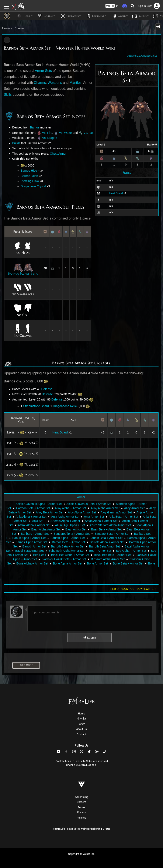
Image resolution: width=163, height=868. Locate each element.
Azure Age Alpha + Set (70, 525)
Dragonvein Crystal (33, 186)
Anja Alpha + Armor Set (31, 517)
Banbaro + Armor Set (35, 534)
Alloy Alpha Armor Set (105, 508)
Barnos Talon (29, 176)
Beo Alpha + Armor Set (131, 551)
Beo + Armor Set (100, 551)
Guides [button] (140, 16)
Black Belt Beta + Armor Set (112, 555)
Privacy (81, 812)
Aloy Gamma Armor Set (116, 512)
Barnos (35, 127)
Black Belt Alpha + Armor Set (70, 555)
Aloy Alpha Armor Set (82, 512)
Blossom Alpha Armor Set (108, 559)
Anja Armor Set (94, 517)
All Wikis (82, 719)
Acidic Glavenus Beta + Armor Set (89, 504)
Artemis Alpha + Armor (65, 521)
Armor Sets (43, 71)
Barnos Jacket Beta (23, 273)
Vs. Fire (47, 133)
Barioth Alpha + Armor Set (68, 538)
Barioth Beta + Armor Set (106, 538)
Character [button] (70, 16)
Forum (82, 724)
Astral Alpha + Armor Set (34, 525)
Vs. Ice (88, 133)
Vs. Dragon (50, 138)
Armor (21, 28)
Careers (81, 802)
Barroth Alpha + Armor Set (107, 542)
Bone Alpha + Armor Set (32, 563)
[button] (112, 6)
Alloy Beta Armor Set (50, 512)
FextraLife (59, 829)
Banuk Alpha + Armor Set (29, 538)
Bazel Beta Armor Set (30, 551)
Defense (47, 389)
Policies (81, 818)
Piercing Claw (30, 181)
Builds (16, 143)
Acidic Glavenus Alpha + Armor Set (39, 504)
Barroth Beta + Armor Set (68, 546)
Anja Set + (39, 521)
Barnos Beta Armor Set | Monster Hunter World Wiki (59, 48)
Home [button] (25, 16)
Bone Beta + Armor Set (128, 563)
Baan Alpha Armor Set (46, 529)
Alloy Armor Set (134, 508)
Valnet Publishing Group (96, 829)
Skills (127, 172)
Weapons (55, 83)
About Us (81, 729)
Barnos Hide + (30, 171)
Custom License (86, 765)
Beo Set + (40, 555)
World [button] (119, 16)
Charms (40, 83)
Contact (81, 734)
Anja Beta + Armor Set (123, 517)
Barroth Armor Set (34, 546)
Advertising (82, 797)
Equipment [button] (96, 16)
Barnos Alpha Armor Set (31, 542)
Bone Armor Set (98, 563)
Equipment (7, 28)
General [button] (46, 16)
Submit (89, 638)
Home (82, 714)
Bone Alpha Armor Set (68, 563)
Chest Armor (58, 154)
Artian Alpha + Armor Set (101, 521)
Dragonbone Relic (65, 406)
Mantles (76, 83)
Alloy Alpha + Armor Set (70, 508)
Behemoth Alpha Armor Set (67, 551)
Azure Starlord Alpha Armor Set (110, 525)
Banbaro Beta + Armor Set (112, 534)
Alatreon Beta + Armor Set (33, 508)
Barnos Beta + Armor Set (68, 542)
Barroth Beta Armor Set (105, 546)
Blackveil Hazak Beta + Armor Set (64, 559)
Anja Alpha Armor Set (65, 517)
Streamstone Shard (36, 406)
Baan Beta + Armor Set (106, 529)
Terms (82, 807)
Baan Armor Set (76, 529)
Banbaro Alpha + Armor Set (72, 534)
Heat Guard (116, 193)
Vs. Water (65, 133)
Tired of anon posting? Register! (132, 589)
